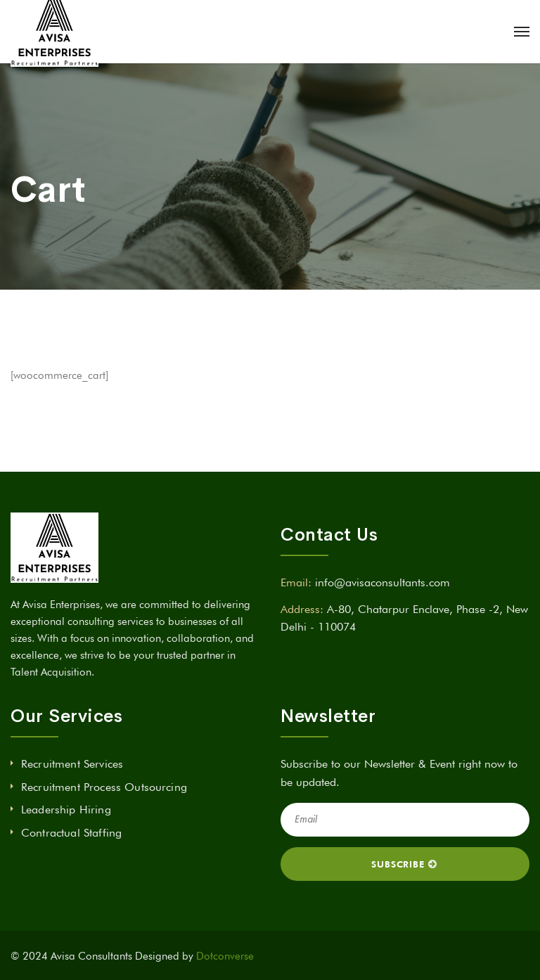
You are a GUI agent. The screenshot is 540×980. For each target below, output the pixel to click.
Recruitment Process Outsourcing (104, 787)
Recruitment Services (72, 764)
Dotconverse (225, 956)
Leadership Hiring (66, 810)
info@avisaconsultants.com (382, 582)
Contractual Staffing (71, 833)
